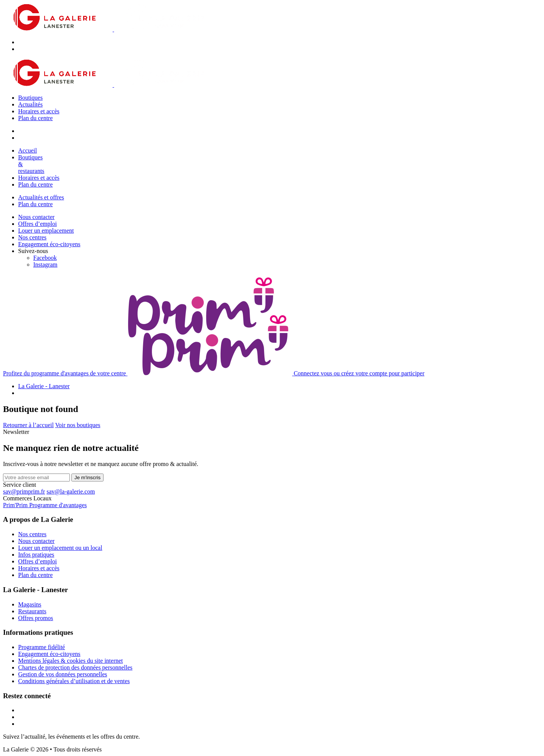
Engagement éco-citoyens (49, 244)
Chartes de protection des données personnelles (75, 667)
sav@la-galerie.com (71, 491)
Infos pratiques (36, 555)
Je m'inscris (87, 478)
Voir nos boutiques (78, 425)
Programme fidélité (42, 647)
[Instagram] (45, 265)
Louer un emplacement (46, 231)
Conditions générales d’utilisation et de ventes (74, 681)
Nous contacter (36, 217)
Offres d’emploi (37, 224)
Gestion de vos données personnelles (63, 674)
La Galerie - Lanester (44, 386)
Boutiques (30, 98)
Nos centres (32, 237)
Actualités (30, 104)
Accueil (28, 150)
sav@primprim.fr (24, 491)
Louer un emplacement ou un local (60, 548)
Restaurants (32, 611)
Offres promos (36, 618)
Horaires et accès (39, 111)
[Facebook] (45, 258)
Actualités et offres (41, 197)
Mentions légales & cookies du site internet (70, 661)
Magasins (30, 604)
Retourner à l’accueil (28, 425)
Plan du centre (36, 118)
